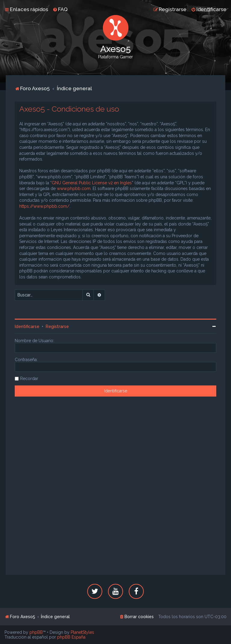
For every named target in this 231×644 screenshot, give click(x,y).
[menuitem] (60, 9)
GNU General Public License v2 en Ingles (92, 183)
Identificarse (27, 327)
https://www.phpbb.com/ (44, 206)
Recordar (29, 379)
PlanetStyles (82, 632)
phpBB (36, 632)
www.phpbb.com (74, 189)
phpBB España (71, 637)
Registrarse (57, 327)
